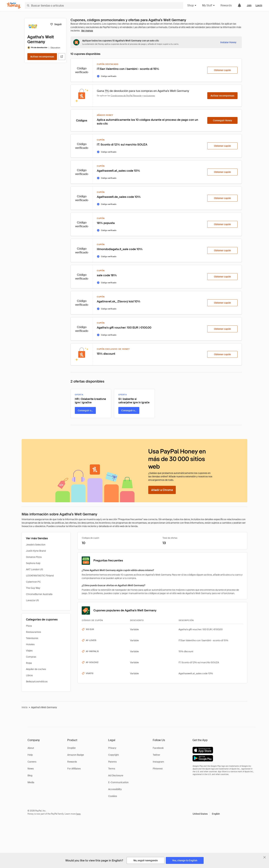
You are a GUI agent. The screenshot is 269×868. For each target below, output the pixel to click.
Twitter (156, 755)
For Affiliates (74, 769)
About (31, 748)
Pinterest (158, 769)
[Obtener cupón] (222, 70)
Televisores (32, 638)
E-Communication (118, 782)
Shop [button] (192, 5)
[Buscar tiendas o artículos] (104, 6)
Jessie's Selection (36, 545)
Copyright (114, 755)
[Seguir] (56, 24)
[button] (206, 814)
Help (30, 755)
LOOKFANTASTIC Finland (40, 576)
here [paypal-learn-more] (78, 814)
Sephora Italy (33, 563)
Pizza (29, 626)
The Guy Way (33, 588)
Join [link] (249, 5)
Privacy (112, 748)
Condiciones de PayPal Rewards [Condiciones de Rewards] (126, 96)
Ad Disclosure (116, 775)
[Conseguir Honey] (222, 120)
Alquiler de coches (36, 669)
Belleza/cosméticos (37, 682)
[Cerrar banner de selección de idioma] (265, 857)
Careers (32, 762)
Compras (31, 657)
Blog (30, 775)
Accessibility (115, 789)
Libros (29, 675)
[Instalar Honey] (228, 42)
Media (31, 782)
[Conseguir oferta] (85, 410)
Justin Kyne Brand (36, 551)
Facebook (158, 748)
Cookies (113, 796)
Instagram (158, 762)
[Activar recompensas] (42, 57)
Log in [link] (259, 5)
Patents (112, 762)
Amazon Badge (76, 755)
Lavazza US (32, 600)
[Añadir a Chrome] (162, 490)
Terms (112, 769)
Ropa (29, 663)
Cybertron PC (33, 582)
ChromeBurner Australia (39, 594)
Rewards (226, 5)
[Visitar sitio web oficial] (62, 57)
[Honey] (14, 6)
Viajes (29, 651)
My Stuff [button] (209, 5)
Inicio (25, 707)
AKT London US (34, 569)
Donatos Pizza (34, 557)
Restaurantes (33, 632)
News (31, 769)
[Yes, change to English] (185, 860)
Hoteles (30, 644)
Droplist (71, 748)
